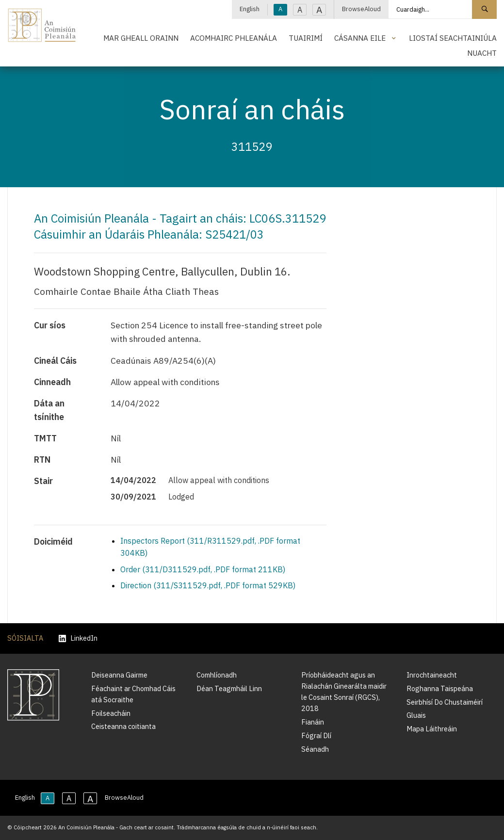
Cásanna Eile (360, 38)
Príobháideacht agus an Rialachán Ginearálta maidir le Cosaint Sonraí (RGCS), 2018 (344, 692)
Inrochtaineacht (432, 675)
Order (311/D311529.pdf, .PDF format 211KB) (203, 569)
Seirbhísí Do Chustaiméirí (445, 702)
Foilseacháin (111, 713)
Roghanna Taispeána (440, 688)
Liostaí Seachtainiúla (453, 38)
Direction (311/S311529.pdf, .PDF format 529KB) (208, 585)
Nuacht (482, 53)
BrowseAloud (361, 9)
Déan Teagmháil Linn (229, 688)
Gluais (416, 715)
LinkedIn (78, 638)
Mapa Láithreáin (432, 729)
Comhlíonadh (217, 675)
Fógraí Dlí (316, 735)
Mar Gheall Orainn (141, 38)
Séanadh (315, 749)
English (250, 9)
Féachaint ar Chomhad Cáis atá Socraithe (133, 694)
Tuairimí (306, 38)
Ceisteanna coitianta (123, 726)
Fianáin (313, 722)
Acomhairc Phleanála (234, 38)
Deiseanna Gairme (119, 675)
